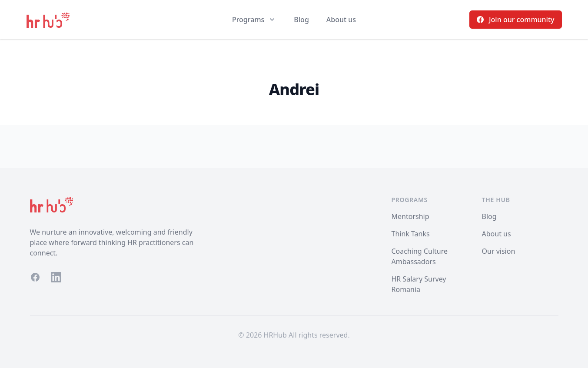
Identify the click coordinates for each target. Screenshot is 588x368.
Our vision (499, 251)
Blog (301, 20)
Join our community (516, 20)
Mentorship (410, 216)
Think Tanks (411, 234)
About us (341, 20)
